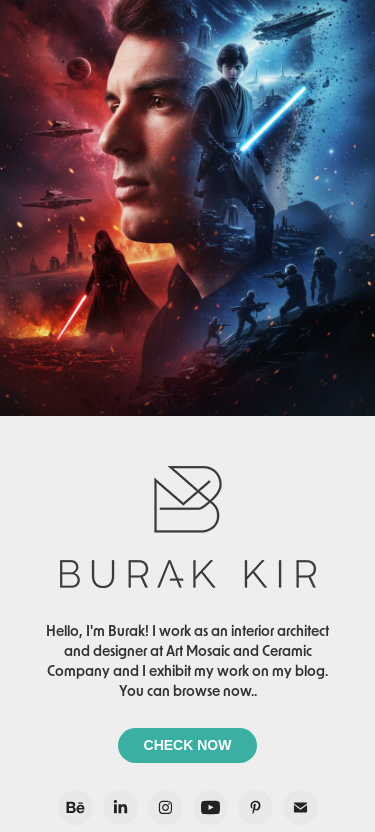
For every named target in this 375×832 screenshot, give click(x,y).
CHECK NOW (188, 745)
